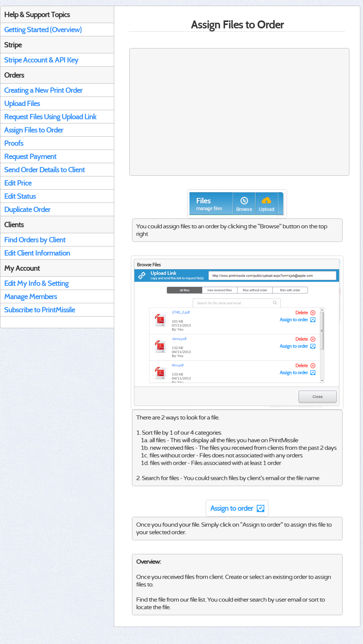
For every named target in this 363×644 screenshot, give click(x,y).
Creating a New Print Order (43, 90)
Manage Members (30, 296)
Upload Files (22, 103)
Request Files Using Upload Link (50, 117)
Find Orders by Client (35, 240)
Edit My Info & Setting (36, 283)
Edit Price (18, 183)
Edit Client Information (37, 253)
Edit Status (20, 196)
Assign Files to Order (34, 130)
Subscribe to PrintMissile (40, 310)
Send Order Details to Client (44, 170)
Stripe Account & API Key (41, 60)
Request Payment (30, 156)
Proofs (14, 143)
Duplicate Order (27, 209)
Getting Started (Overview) (43, 30)
